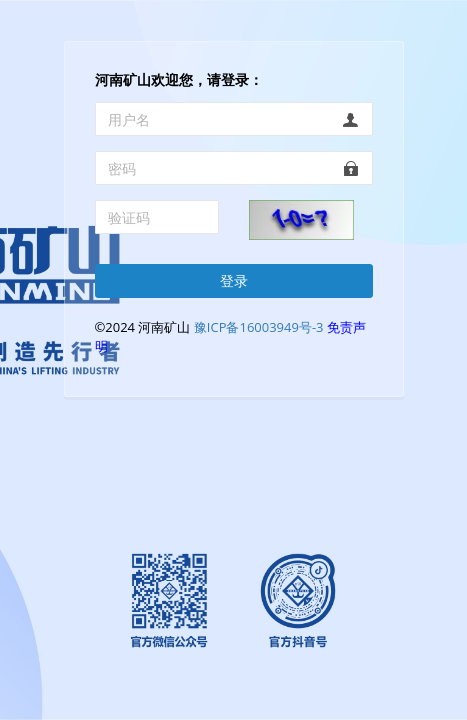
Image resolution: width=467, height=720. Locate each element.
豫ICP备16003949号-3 (259, 327)
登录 (234, 280)
